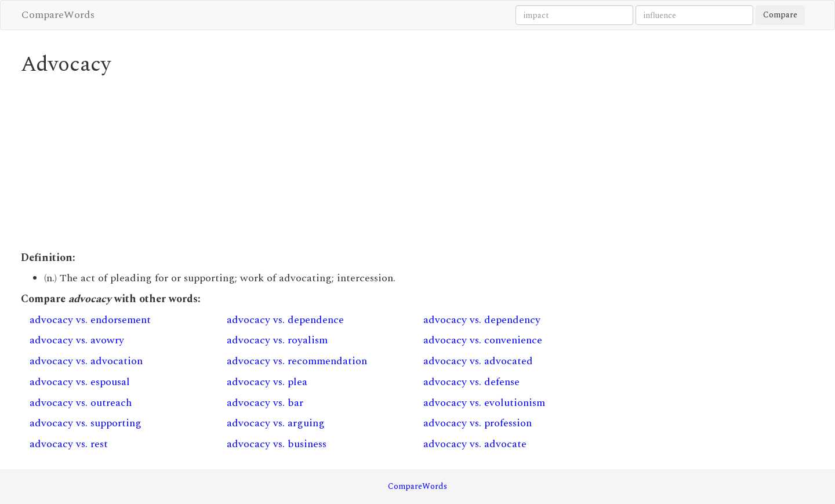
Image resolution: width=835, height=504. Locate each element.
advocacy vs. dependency (482, 320)
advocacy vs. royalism (277, 340)
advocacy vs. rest (69, 444)
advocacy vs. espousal (80, 382)
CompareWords (58, 15)
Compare (780, 15)
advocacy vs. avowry (77, 340)
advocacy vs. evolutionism (484, 403)
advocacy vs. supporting (86, 423)
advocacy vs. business (277, 444)
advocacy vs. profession (478, 423)
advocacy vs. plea (267, 382)
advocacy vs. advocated (478, 361)
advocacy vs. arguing (276, 423)
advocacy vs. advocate (475, 444)
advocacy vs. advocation (86, 361)
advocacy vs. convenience (483, 340)
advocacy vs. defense (471, 382)
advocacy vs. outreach (81, 403)
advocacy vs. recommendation (297, 361)
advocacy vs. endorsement (90, 320)
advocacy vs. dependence (285, 320)
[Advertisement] (316, 164)
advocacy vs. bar (265, 403)
